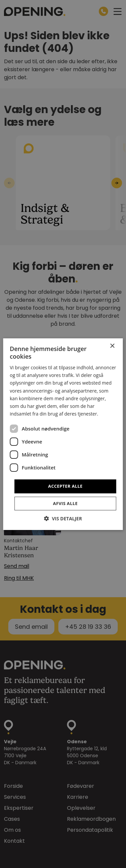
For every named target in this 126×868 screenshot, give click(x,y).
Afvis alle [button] (65, 503)
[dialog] (63, 434)
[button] (63, 519)
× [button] (112, 346)
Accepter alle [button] (65, 486)
